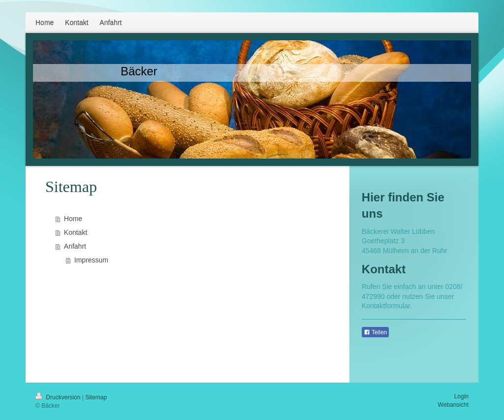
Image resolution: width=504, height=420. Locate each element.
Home (73, 219)
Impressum (91, 260)
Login (461, 396)
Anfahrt (75, 246)
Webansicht (453, 405)
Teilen (375, 332)
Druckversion (59, 397)
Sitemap (96, 397)
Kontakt (76, 232)
